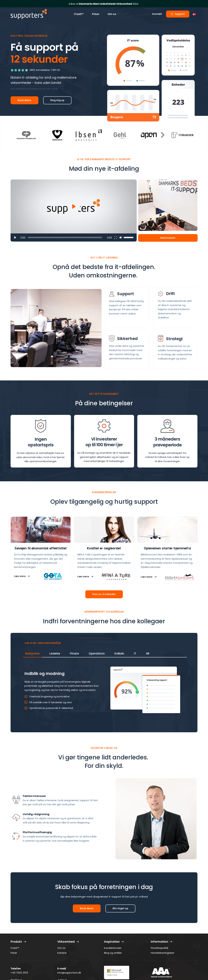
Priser (14, 953)
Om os (61, 948)
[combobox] (194, 14)
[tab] (32, 654)
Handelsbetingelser (163, 953)
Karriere (62, 953)
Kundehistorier (113, 948)
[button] (74, 211)
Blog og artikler (113, 953)
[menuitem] (79, 14)
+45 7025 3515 (19, 973)
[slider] (65, 237)
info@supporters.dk (69, 973)
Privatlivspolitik (159, 948)
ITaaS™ (15, 948)
